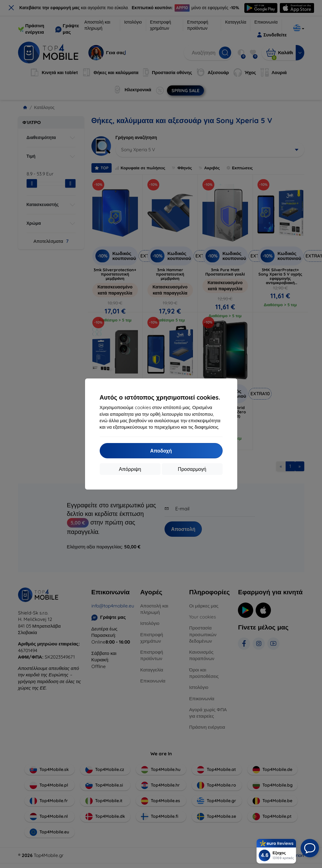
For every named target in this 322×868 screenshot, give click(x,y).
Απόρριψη (130, 469)
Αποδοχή (161, 451)
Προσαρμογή (192, 469)
